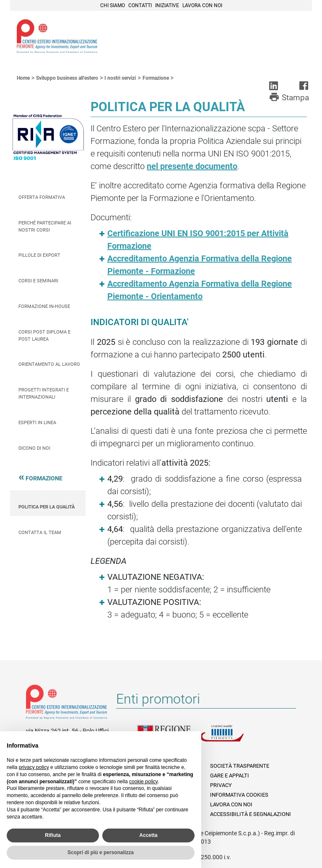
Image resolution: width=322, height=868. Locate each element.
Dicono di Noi (34, 448)
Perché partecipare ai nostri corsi (45, 227)
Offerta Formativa (42, 197)
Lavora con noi (202, 5)
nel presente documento (192, 166)
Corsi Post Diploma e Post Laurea (44, 336)
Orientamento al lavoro (49, 364)
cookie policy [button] (143, 782)
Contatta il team (40, 533)
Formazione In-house (44, 306)
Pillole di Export (39, 255)
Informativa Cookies (239, 795)
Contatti (140, 5)
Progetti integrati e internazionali (44, 394)
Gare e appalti (230, 775)
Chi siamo (113, 5)
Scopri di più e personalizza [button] (101, 852)
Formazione (44, 480)
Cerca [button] (277, 35)
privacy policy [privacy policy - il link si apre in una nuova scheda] (34, 767)
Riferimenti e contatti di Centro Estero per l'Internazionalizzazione (66, 704)
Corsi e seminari (38, 281)
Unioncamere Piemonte (231, 738)
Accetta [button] (148, 835)
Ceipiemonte (57, 36)
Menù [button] (295, 35)
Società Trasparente (240, 766)
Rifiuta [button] (53, 835)
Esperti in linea (37, 423)
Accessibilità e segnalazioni (251, 814)
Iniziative (167, 5)
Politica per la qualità (47, 507)
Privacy (221, 785)
